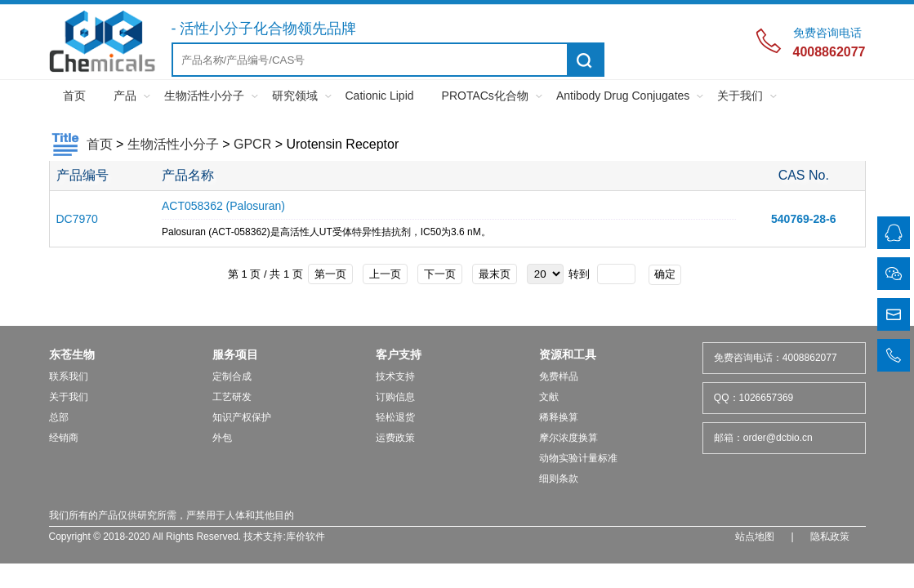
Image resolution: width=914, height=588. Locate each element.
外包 (222, 438)
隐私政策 (830, 537)
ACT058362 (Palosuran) (223, 206)
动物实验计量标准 (578, 458)
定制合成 (232, 376)
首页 (74, 96)
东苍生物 (72, 354)
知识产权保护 (242, 417)
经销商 (64, 438)
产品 (125, 96)
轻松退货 (395, 417)
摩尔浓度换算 (568, 438)
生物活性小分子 (204, 96)
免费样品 (559, 376)
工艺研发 (232, 397)
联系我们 (69, 376)
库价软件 (305, 537)
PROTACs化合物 (485, 96)
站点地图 (755, 537)
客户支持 (399, 354)
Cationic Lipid (380, 96)
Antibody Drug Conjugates (623, 96)
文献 (549, 397)
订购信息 (395, 397)
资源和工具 (568, 354)
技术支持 (395, 376)
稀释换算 (559, 417)
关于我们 (740, 96)
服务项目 (235, 354)
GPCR (252, 144)
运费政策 (395, 438)
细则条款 (559, 479)
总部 (59, 417)
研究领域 (295, 96)
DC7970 (77, 219)
